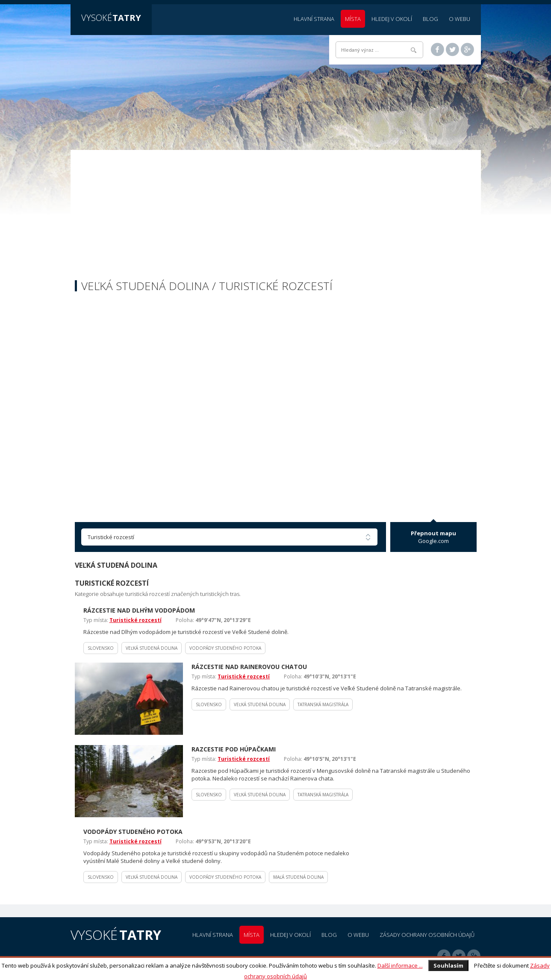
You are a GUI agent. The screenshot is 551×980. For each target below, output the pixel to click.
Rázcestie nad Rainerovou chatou (249, 667)
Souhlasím (448, 965)
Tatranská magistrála (323, 704)
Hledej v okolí (392, 19)
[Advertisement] (276, 216)
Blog (430, 19)
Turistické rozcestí (136, 620)
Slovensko (101, 648)
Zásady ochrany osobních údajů (427, 935)
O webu (460, 19)
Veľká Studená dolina (152, 648)
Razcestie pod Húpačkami (234, 749)
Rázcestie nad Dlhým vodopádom (139, 610)
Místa (353, 19)
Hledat (414, 50)
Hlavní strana (314, 19)
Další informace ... (400, 965)
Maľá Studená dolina (298, 877)
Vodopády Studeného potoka (225, 648)
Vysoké (111, 18)
